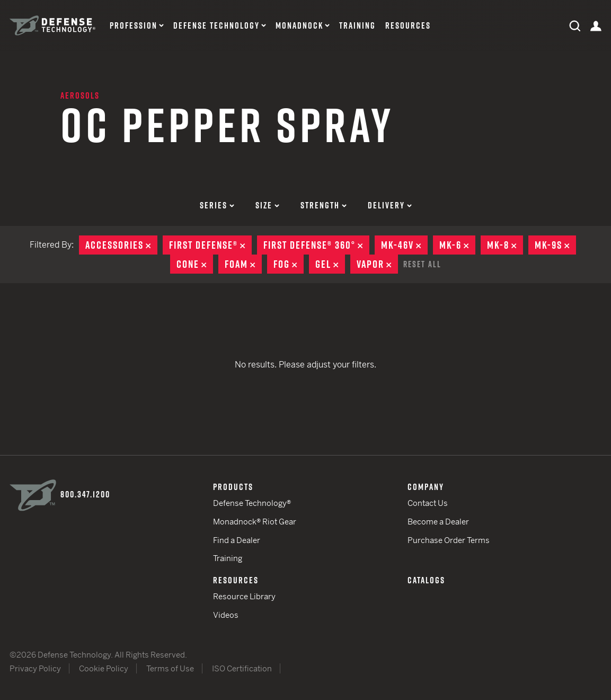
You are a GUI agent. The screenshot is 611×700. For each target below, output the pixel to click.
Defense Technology (216, 26)
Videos (226, 615)
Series (217, 205)
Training (357, 26)
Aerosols (80, 95)
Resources (408, 26)
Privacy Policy (35, 668)
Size (267, 205)
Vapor (377, 264)
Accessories (121, 245)
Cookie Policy (104, 668)
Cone (195, 264)
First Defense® (210, 245)
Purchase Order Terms (449, 540)
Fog (289, 264)
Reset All (422, 264)
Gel (330, 264)
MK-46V (404, 245)
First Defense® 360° (316, 245)
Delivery (390, 205)
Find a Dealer (237, 540)
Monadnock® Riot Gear (255, 522)
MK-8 (505, 245)
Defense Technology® (252, 503)
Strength (324, 205)
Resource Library (244, 596)
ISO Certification (242, 668)
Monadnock (299, 26)
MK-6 (457, 245)
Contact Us (428, 503)
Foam (243, 264)
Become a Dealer (438, 522)
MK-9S (555, 245)
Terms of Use (170, 668)
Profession (134, 26)
